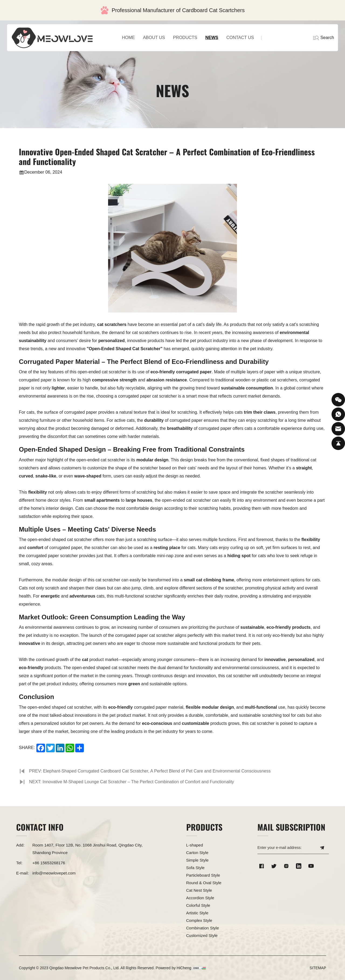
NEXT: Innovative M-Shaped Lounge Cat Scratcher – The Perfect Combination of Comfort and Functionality (132, 782)
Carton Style (197, 853)
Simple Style (197, 860)
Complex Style (199, 920)
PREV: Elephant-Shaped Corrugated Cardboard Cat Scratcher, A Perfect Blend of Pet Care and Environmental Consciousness (150, 771)
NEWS (212, 38)
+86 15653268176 (49, 863)
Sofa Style (195, 868)
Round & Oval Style (204, 883)
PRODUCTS (185, 38)
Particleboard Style (203, 875)
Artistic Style (197, 913)
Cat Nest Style (199, 890)
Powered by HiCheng (174, 968)
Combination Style (203, 928)
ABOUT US (154, 38)
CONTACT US (240, 38)
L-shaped (195, 845)
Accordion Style (200, 898)
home (128, 38)
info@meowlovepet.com (54, 873)
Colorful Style (198, 905)
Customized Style (202, 935)
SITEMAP (318, 968)
